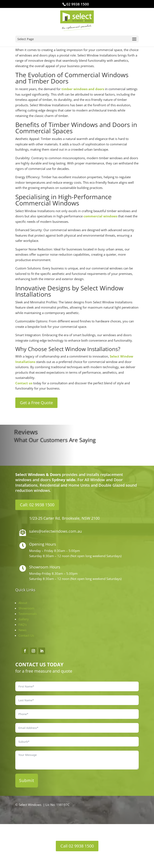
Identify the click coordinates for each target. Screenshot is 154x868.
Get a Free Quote (36, 403)
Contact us (24, 383)
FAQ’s (23, 624)
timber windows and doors (83, 89)
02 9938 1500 (78, 4)
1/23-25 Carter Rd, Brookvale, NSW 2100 (64, 518)
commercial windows (100, 216)
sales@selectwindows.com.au (55, 531)
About (23, 603)
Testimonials (28, 614)
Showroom (26, 608)
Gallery (24, 619)
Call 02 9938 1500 (77, 846)
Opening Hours (43, 544)
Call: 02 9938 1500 (37, 505)
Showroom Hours (45, 567)
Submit (27, 780)
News (22, 630)
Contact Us (26, 635)
